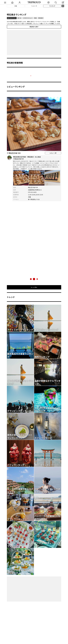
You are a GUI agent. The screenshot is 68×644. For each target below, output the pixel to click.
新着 (16, 6)
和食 (35, 18)
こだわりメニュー (28, 18)
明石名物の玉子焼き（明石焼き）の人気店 (37, 158)
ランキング (52, 6)
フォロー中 (34, 6)
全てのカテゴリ (12, 18)
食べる (19, 18)
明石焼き (41, 18)
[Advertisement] (34, 42)
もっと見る (34, 287)
